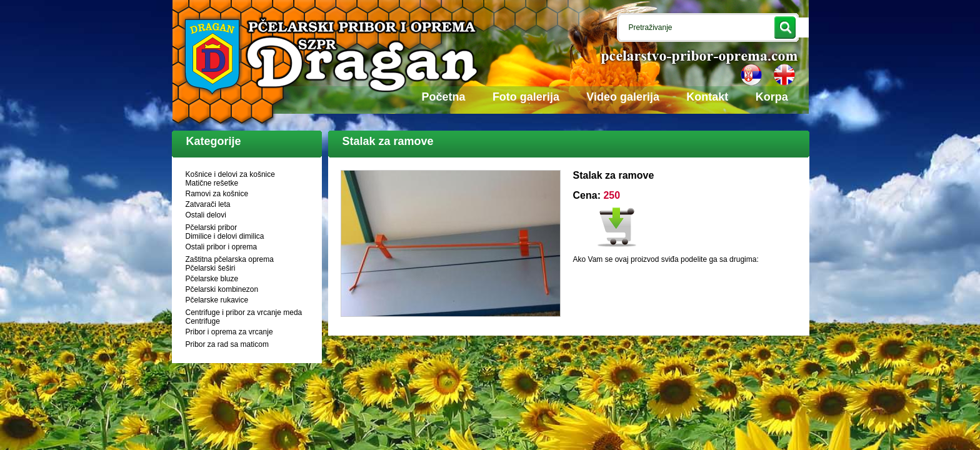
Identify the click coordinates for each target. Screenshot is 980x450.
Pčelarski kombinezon (222, 289)
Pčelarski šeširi (211, 268)
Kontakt (707, 97)
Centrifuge (203, 321)
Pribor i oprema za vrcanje (229, 332)
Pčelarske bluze (212, 279)
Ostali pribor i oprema (222, 247)
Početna (444, 97)
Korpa (772, 97)
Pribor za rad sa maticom (227, 344)
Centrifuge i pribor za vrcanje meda (244, 312)
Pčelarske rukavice (217, 300)
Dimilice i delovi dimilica (225, 236)
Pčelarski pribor (212, 227)
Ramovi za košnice (217, 194)
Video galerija (623, 97)
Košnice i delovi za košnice (230, 174)
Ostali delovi (206, 215)
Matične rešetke (212, 183)
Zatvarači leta (208, 204)
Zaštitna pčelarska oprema (230, 259)
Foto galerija (526, 97)
